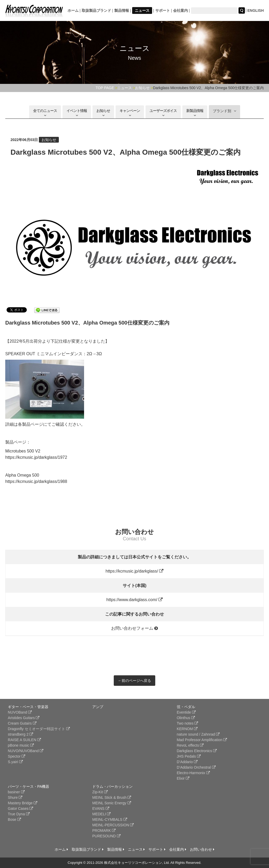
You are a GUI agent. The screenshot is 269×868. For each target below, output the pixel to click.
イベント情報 (77, 113)
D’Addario (187, 762)
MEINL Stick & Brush (112, 797)
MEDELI (101, 814)
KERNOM (187, 729)
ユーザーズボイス (163, 113)
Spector (17, 756)
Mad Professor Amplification (202, 740)
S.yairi (15, 762)
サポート (163, 10)
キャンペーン (130, 113)
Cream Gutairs (22, 723)
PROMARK (104, 831)
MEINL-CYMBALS (110, 820)
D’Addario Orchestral (196, 767)
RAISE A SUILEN (24, 740)
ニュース (142, 10)
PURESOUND (106, 836)
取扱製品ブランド (96, 10)
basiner (16, 792)
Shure (15, 797)
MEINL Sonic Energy (112, 803)
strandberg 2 (21, 734)
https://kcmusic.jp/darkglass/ (135, 571)
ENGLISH (256, 10)
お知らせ (103, 113)
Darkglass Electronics (197, 751)
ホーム (73, 10)
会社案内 (180, 10)
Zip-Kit (100, 792)
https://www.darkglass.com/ (134, 600)
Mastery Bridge (23, 803)
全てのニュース (45, 113)
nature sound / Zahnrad (198, 734)
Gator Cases (20, 808)
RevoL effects (190, 745)
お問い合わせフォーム (134, 628)
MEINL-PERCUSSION (113, 825)
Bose (14, 820)
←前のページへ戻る (134, 681)
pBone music (21, 745)
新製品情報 (195, 113)
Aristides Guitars (24, 718)
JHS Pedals (189, 756)
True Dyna (19, 814)
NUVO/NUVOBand (26, 751)
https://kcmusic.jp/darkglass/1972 (36, 457)
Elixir (183, 778)
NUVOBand (20, 712)
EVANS (101, 808)
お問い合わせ (202, 849)
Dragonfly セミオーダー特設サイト (39, 729)
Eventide (186, 712)
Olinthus (186, 718)
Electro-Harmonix (193, 773)
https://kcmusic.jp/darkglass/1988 (36, 481)
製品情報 (122, 10)
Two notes (188, 723)
